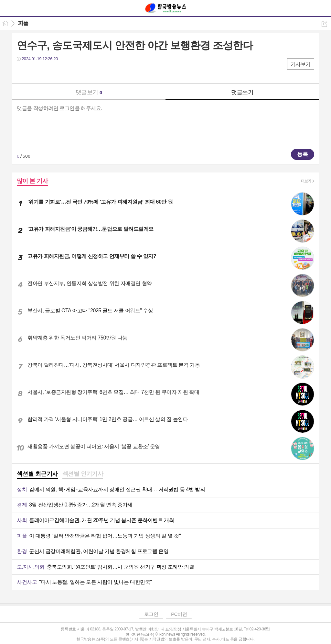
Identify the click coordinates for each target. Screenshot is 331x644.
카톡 (48, 72)
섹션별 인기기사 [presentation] (83, 474)
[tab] (37, 474)
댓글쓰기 (242, 92)
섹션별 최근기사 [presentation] (37, 474)
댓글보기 (89, 92)
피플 (23, 23)
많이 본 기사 (32, 181)
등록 (303, 154)
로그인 (151, 614)
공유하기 (324, 24)
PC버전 (179, 614)
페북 (22, 72)
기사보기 (301, 64)
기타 (61, 72)
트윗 (35, 72)
